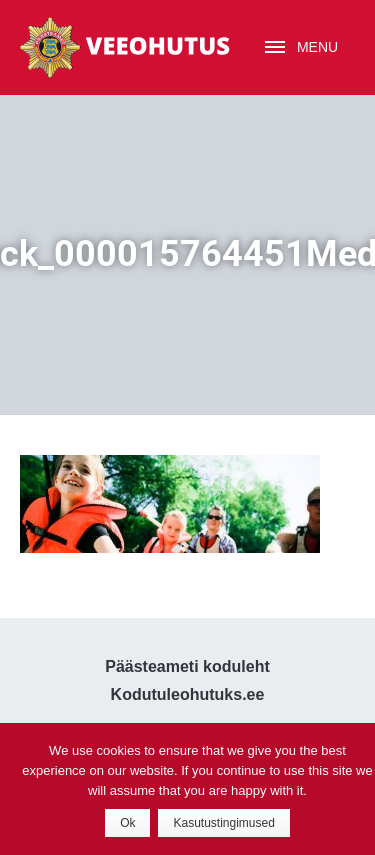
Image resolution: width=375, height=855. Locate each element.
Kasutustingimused (223, 823)
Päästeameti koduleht (187, 666)
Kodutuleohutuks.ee (188, 694)
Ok (127, 823)
